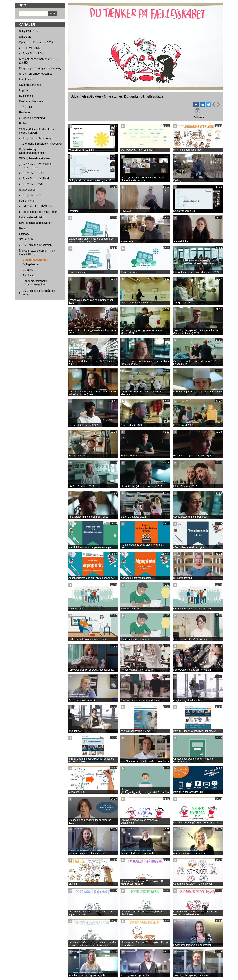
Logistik (24, 90)
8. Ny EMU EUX (29, 31)
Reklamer (25, 112)
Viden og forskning (34, 118)
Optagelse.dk (30, 264)
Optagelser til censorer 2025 (36, 42)
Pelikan (24, 124)
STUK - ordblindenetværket (35, 74)
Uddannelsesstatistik (32, 217)
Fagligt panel (27, 201)
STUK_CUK (26, 239)
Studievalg (29, 275)
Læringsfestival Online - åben (40, 212)
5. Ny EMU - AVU (33, 184)
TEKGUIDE (26, 107)
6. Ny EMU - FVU (33, 195)
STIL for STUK (31, 48)
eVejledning (26, 96)
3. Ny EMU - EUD (33, 173)
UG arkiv (28, 270)
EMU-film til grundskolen (37, 245)
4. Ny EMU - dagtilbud (36, 179)
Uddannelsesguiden (35, 260)
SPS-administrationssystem (36, 223)
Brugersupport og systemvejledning (40, 68)
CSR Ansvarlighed (30, 85)
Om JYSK (25, 37)
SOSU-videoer (28, 190)
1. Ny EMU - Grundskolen (38, 138)
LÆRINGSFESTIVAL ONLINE (40, 206)
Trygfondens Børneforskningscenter (41, 144)
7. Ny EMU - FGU (33, 54)
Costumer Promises (31, 101)
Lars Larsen (26, 79)
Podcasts (199, 117)
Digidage (24, 234)
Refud (23, 228)
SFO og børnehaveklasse (34, 158)
